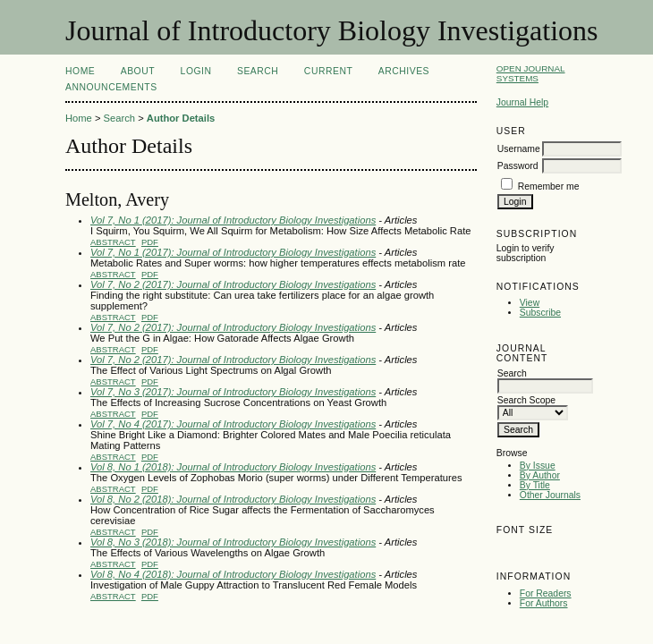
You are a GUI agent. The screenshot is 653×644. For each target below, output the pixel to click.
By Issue (538, 466)
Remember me (549, 186)
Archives (404, 71)
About (138, 71)
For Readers (546, 593)
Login (196, 71)
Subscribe (540, 313)
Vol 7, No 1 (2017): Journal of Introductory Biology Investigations (233, 220)
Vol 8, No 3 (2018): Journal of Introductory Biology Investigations (233, 542)
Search (258, 71)
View (530, 303)
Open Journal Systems (531, 73)
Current (328, 71)
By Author (540, 475)
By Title (535, 485)
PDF (150, 242)
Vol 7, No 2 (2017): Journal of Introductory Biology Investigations (233, 284)
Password (518, 166)
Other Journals (550, 495)
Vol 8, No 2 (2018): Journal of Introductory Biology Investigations (233, 499)
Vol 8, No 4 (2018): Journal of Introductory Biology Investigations (233, 574)
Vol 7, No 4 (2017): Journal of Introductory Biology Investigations (233, 424)
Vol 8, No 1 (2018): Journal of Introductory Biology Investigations (233, 467)
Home (80, 71)
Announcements (111, 87)
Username (519, 149)
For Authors (544, 603)
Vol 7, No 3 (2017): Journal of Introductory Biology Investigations (233, 392)
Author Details (181, 118)
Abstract (113, 242)
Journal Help (522, 102)
